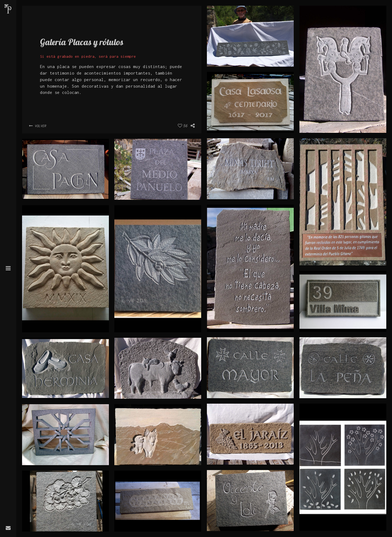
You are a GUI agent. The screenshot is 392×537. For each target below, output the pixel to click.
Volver (37, 126)
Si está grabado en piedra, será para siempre (88, 56)
